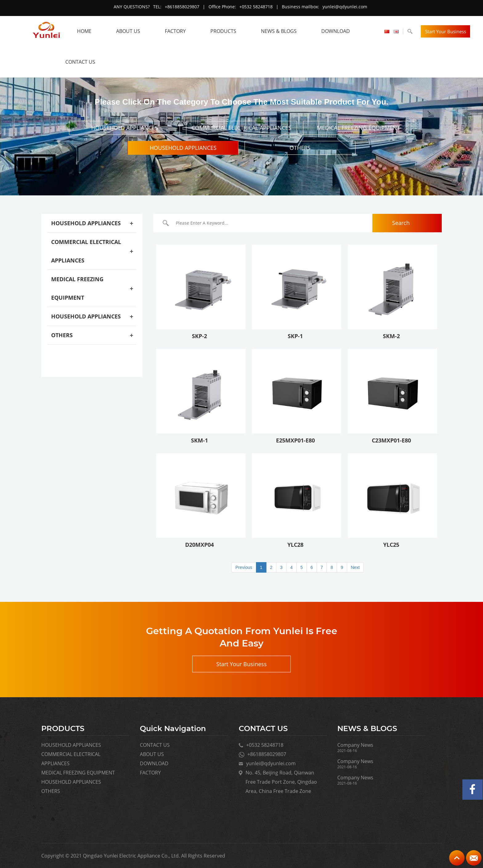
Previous (244, 567)
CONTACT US (80, 62)
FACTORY (175, 31)
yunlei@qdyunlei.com (345, 7)
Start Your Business (446, 31)
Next (355, 567)
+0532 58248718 (256, 7)
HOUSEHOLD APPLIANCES (125, 128)
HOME (84, 31)
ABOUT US (128, 31)
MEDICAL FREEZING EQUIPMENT (359, 128)
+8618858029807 (182, 7)
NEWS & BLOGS (279, 31)
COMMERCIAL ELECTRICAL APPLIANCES (241, 128)
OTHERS (300, 148)
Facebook (473, 790)
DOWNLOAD (336, 31)
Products (223, 31)
